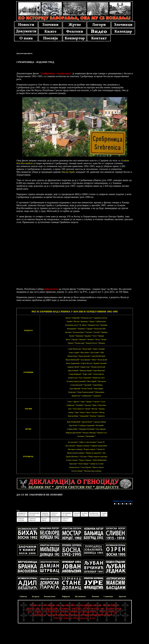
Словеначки (108, 596)
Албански (23, 596)
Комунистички (50, 596)
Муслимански (80, 596)
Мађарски (66, 596)
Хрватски (122, 596)
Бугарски (36, 596)
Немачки (95, 596)
